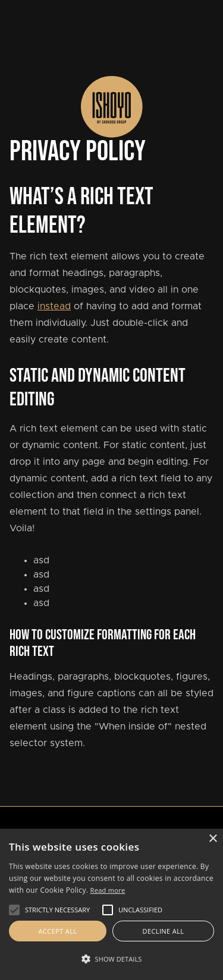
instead (54, 306)
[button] (14, 910)
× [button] (213, 839)
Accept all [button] (58, 931)
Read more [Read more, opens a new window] (108, 890)
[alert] (111, 904)
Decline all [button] (164, 931)
